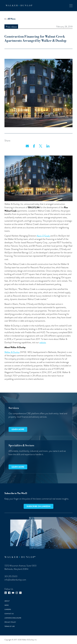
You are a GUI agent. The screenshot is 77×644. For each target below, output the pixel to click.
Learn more (18, 429)
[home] (18, 5)
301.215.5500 (11, 576)
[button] (71, 6)
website (43, 342)
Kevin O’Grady (43, 236)
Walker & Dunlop (12, 352)
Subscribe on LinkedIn (38, 506)
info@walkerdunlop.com (15, 580)
